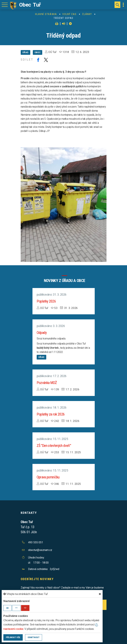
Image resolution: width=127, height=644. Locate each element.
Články (87, 14)
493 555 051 (36, 542)
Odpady (42, 333)
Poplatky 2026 (46, 301)
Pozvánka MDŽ (47, 383)
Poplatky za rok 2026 (51, 414)
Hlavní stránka (46, 14)
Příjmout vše (13, 637)
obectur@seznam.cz (40, 550)
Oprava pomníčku (48, 477)
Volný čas (69, 14)
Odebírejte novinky (37, 579)
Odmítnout (34, 637)
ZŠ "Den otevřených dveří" (54, 446)
